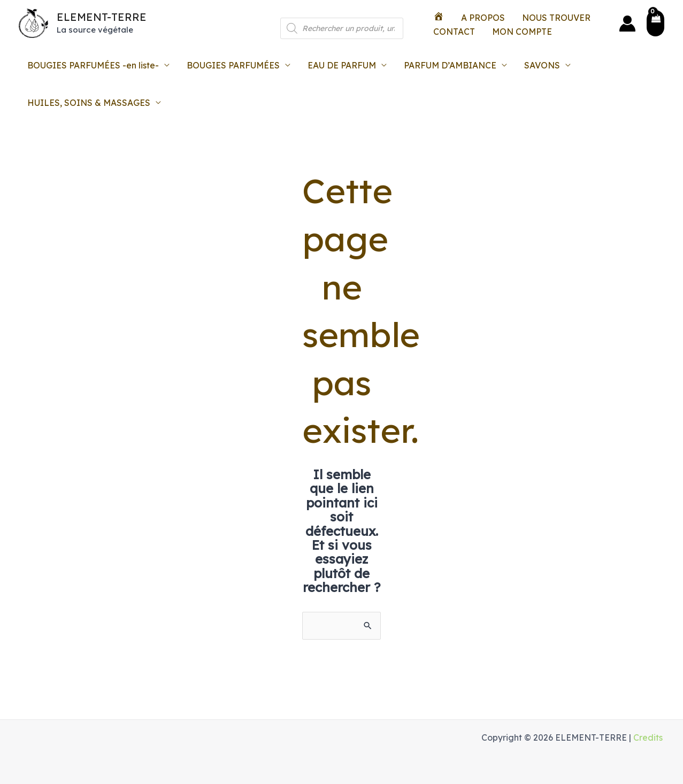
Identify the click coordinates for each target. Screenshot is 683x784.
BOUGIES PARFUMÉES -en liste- (93, 65)
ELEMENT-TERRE (102, 17)
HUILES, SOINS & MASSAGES (89, 103)
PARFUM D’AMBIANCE (450, 65)
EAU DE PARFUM (342, 65)
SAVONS (542, 65)
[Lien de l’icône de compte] (627, 24)
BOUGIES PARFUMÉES (233, 65)
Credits (648, 737)
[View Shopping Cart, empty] (655, 23)
